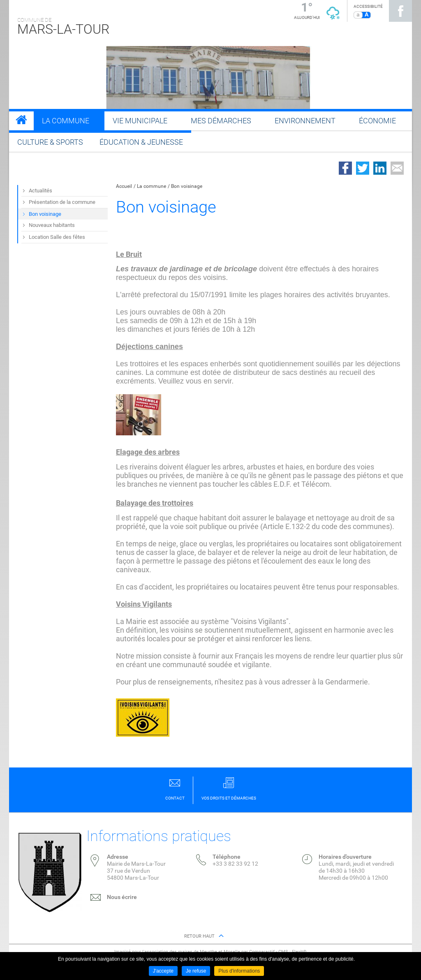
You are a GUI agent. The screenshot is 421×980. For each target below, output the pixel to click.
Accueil (124, 186)
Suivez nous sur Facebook (400, 11)
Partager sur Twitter (363, 168)
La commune (152, 186)
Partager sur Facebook (345, 168)
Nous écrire (122, 897)
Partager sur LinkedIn (380, 168)
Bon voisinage (187, 186)
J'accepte (163, 971)
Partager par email (397, 168)
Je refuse (196, 971)
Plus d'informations (239, 971)
